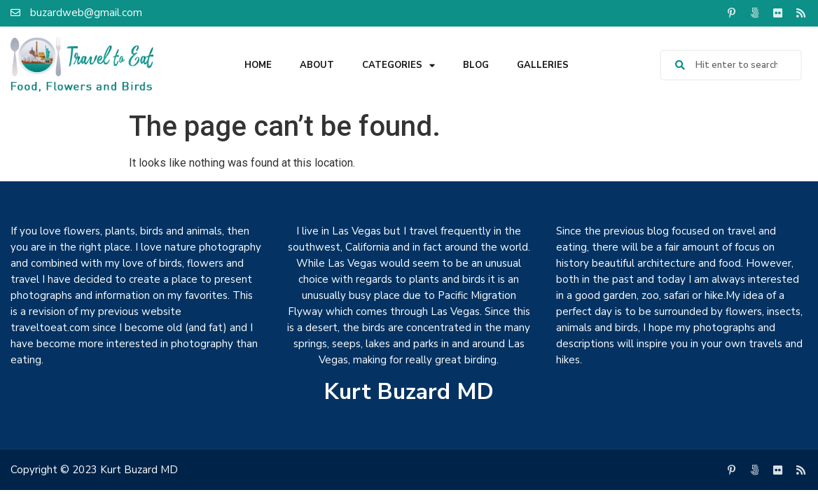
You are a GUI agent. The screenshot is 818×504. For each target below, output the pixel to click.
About (317, 65)
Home (258, 65)
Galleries (543, 65)
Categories (398, 65)
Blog (476, 65)
